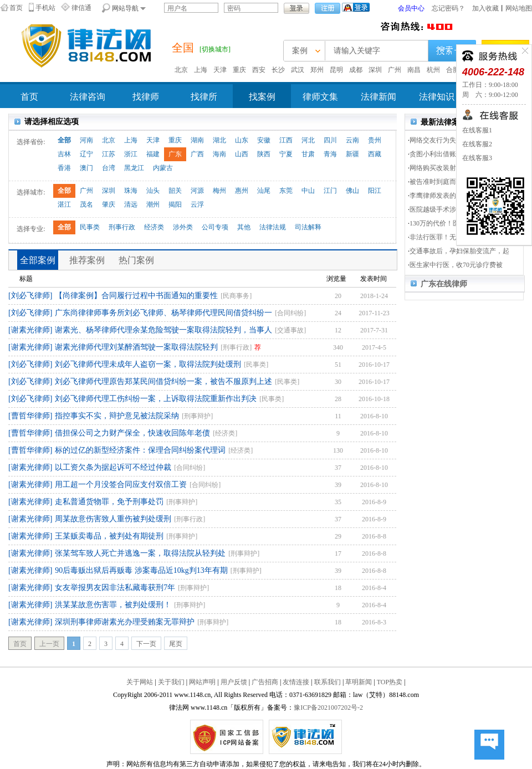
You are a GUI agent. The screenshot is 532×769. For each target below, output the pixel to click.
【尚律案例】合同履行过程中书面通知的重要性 (136, 296)
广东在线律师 (444, 284)
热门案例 (136, 260)
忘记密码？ (448, 8)
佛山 (352, 191)
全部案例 (38, 260)
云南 (352, 140)
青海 (330, 154)
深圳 (375, 70)
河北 (308, 140)
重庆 (239, 70)
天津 (220, 70)
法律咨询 (88, 97)
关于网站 (140, 682)
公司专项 (215, 227)
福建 (153, 154)
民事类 (90, 227)
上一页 (49, 644)
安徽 (264, 140)
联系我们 (328, 682)
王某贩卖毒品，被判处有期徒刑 (109, 536)
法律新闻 (378, 97)
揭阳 (175, 204)
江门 (330, 191)
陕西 (264, 154)
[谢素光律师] (30, 330)
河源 (197, 191)
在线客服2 (477, 144)
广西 (197, 154)
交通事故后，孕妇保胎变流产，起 (459, 251)
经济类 (154, 227)
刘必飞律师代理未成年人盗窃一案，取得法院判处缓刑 (148, 364)
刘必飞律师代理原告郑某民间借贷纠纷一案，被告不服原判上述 (163, 381)
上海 (201, 70)
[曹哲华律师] (30, 416)
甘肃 (308, 154)
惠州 (242, 191)
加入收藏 (485, 8)
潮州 (153, 204)
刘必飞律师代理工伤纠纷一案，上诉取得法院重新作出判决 (156, 399)
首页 (16, 8)
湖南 (197, 140)
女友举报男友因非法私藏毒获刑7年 (115, 588)
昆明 (336, 70)
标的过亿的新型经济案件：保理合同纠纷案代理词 (140, 450)
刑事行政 (122, 227)
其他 (244, 227)
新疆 (352, 154)
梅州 (219, 191)
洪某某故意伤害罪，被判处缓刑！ (113, 605)
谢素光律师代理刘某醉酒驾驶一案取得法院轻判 (136, 347)
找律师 (146, 97)
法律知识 (437, 97)
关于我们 (171, 682)
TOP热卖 (390, 682)
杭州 (433, 70)
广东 (175, 154)
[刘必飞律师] (30, 296)
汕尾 (264, 191)
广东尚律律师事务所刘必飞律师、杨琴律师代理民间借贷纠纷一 (163, 313)
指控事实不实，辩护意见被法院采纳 (117, 416)
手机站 (45, 8)
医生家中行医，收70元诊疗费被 (456, 265)
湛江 (64, 204)
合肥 (453, 70)
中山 (308, 191)
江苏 (109, 154)
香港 (64, 168)
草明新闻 (359, 682)
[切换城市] (215, 49)
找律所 (204, 97)
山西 (242, 154)
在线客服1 (477, 130)
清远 (131, 204)
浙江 (131, 154)
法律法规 (273, 227)
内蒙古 (163, 168)
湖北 (219, 140)
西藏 (375, 154)
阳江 (375, 191)
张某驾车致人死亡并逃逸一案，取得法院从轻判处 (140, 553)
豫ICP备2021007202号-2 (328, 708)
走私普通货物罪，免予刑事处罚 (109, 502)
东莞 (286, 191)
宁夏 (286, 154)
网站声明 (202, 682)
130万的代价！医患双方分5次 (453, 223)
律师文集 (320, 97)
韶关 (175, 191)
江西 (286, 140)
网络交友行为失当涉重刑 (446, 140)
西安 (259, 70)
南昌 (414, 70)
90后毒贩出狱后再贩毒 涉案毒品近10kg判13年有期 (141, 570)
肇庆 (109, 204)
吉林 (64, 154)
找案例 (262, 97)
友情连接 (296, 682)
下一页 (146, 644)
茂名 (86, 204)
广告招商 (265, 682)
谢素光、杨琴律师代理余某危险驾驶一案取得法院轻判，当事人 (163, 330)
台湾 (109, 168)
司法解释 (308, 227)
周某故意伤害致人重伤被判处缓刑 (113, 519)
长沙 (278, 70)
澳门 (86, 168)
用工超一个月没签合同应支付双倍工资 (121, 485)
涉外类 (183, 227)
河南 (86, 140)
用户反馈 (234, 682)
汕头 (153, 191)
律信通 (81, 8)
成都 (356, 70)
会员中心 (411, 8)
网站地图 (519, 8)
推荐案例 (87, 260)
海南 (219, 154)
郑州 (317, 70)
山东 (242, 140)
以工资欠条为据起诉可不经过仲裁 (113, 467)
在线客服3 (477, 158)
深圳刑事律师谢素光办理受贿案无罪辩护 (125, 622)
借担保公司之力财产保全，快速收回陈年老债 (132, 433)
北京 (181, 70)
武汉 (298, 70)
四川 (330, 140)
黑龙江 (134, 168)
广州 (395, 70)
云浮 (197, 204)
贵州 (375, 140)
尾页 (176, 644)
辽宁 (86, 154)
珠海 (131, 191)
